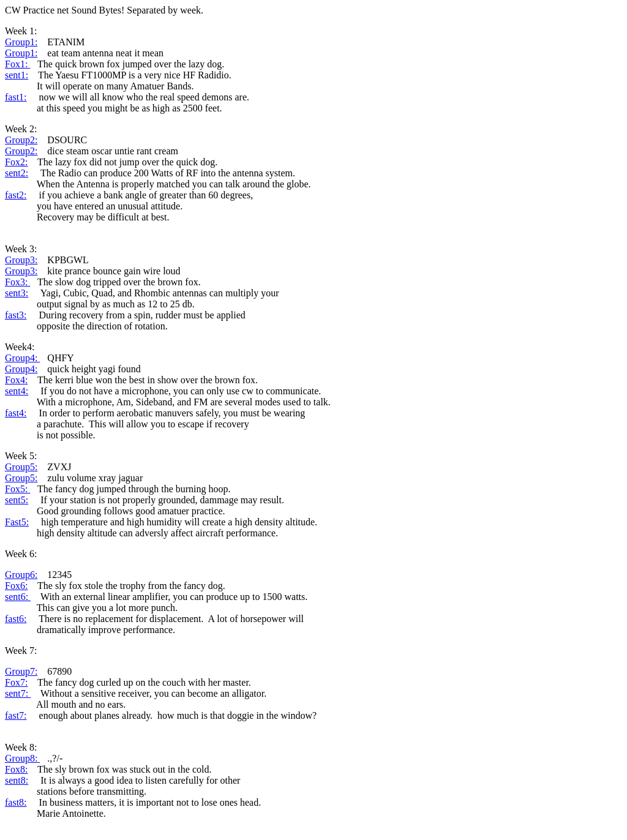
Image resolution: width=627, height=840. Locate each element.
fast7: (16, 715)
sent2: (17, 173)
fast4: (16, 413)
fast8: (16, 802)
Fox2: (16, 162)
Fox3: (17, 282)
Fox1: (17, 64)
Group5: (21, 467)
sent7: (18, 693)
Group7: (21, 671)
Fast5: (17, 522)
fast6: (16, 619)
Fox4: (16, 380)
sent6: (18, 597)
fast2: (16, 195)
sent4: (17, 391)
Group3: (21, 260)
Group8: (22, 758)
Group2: (21, 140)
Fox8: (16, 769)
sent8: (17, 780)
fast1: (16, 97)
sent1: (17, 75)
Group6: (21, 575)
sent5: (17, 500)
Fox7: (16, 682)
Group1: (21, 42)
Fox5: (17, 489)
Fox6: (16, 586)
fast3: (16, 315)
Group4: (22, 358)
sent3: (17, 293)
